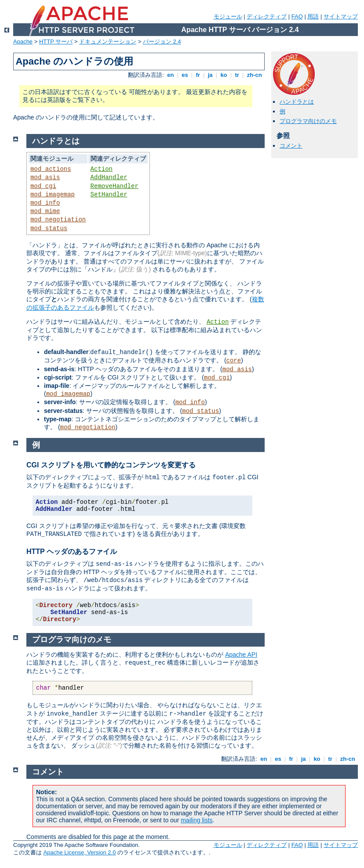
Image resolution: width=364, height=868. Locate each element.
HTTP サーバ (56, 42)
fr (198, 75)
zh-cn (254, 75)
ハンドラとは (297, 102)
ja (210, 75)
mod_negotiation (58, 220)
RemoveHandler (115, 186)
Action (102, 169)
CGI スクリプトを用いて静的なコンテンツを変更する (111, 465)
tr (237, 75)
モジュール (228, 16)
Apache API (241, 655)
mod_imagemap (53, 195)
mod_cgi (43, 186)
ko (224, 75)
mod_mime (45, 211)
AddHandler (109, 177)
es (185, 75)
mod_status (49, 228)
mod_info (45, 203)
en (171, 75)
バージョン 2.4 (162, 42)
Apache (23, 42)
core (234, 361)
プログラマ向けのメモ (308, 121)
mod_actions (51, 169)
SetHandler (109, 195)
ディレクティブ (267, 16)
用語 (313, 16)
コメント (291, 146)
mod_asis (45, 177)
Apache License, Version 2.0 (80, 852)
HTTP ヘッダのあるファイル (72, 552)
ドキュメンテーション (108, 42)
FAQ (297, 16)
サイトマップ (341, 16)
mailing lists (197, 820)
